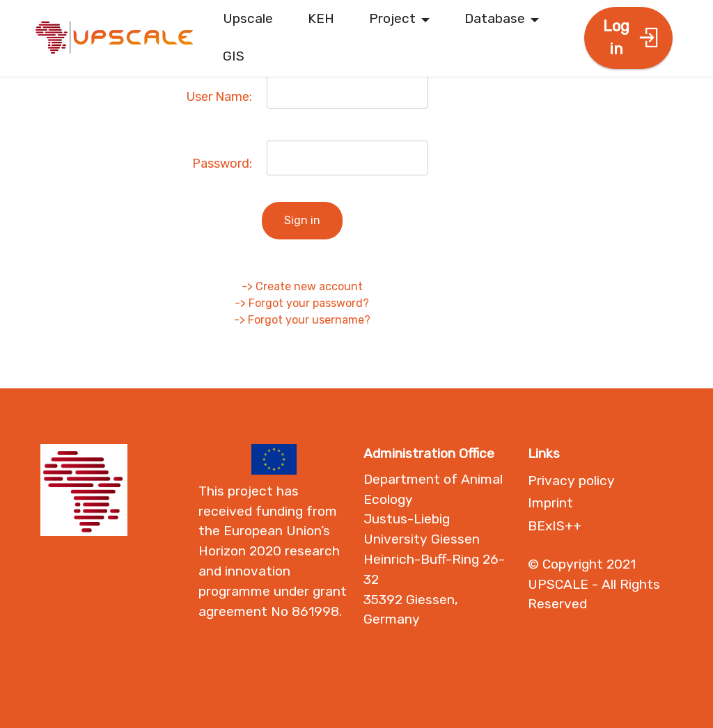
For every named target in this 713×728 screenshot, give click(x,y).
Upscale (248, 18)
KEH (321, 18)
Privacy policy (571, 481)
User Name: (219, 97)
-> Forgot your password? (302, 303)
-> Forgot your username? (302, 320)
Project (392, 18)
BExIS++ (555, 526)
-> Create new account (302, 286)
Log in (631, 38)
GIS (234, 56)
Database (495, 18)
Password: (222, 164)
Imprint (550, 503)
